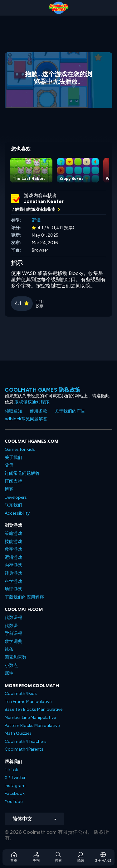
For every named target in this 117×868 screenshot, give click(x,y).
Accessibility (17, 513)
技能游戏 (13, 542)
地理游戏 (13, 589)
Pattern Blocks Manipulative (32, 726)
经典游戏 (13, 573)
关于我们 (13, 458)
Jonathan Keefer (44, 201)
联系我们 (13, 505)
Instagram (15, 786)
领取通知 (13, 411)
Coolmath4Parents (24, 749)
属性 (9, 673)
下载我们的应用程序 (24, 597)
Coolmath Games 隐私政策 (43, 390)
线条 (9, 649)
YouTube (14, 802)
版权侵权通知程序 (32, 402)
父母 (9, 465)
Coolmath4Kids (21, 693)
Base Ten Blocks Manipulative (34, 709)
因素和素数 (16, 657)
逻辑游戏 (13, 557)
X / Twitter (15, 778)
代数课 (11, 626)
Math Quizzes (18, 733)
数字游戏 (13, 549)
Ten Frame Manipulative (28, 702)
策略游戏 (13, 533)
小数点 (11, 665)
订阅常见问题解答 (22, 473)
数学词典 (13, 642)
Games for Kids (20, 449)
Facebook (15, 793)
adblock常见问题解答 (26, 419)
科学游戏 (13, 581)
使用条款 (38, 411)
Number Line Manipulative (30, 717)
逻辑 (36, 220)
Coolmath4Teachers (26, 741)
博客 (9, 489)
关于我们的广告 (70, 411)
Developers (16, 497)
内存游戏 (13, 565)
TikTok (11, 770)
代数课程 (13, 618)
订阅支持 (13, 481)
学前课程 (13, 633)
